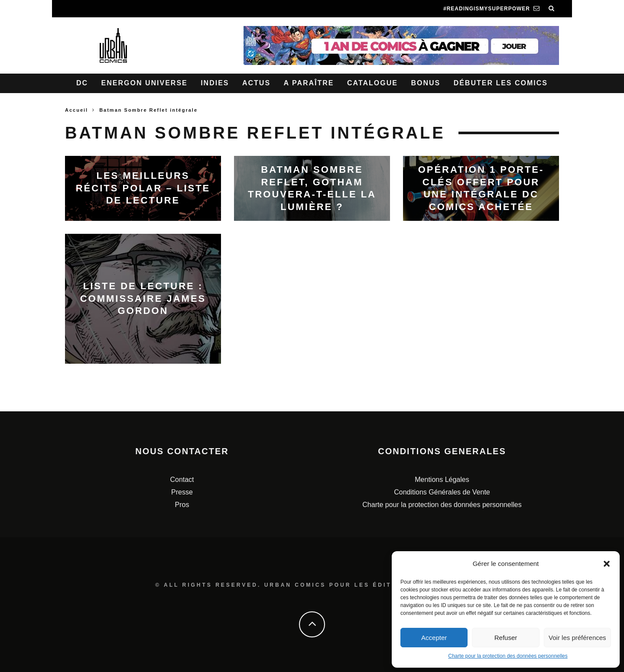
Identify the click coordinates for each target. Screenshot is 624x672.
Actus (256, 83)
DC (82, 83)
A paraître (309, 83)
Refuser (506, 638)
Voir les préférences (577, 638)
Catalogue (372, 83)
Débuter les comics (501, 83)
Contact (182, 480)
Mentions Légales (442, 480)
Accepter (434, 638)
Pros (182, 505)
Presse (182, 492)
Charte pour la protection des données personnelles (508, 656)
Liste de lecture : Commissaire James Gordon (143, 298)
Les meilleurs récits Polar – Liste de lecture (143, 188)
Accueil (76, 110)
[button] (607, 564)
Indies (215, 83)
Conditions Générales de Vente (442, 492)
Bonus (426, 83)
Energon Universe (145, 83)
